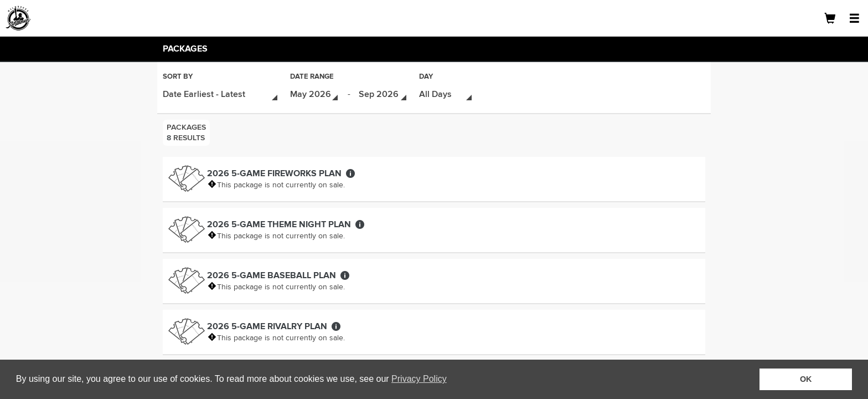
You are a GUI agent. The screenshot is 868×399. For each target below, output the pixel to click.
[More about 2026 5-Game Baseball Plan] (345, 273)
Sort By (178, 77)
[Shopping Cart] (830, 18)
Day (426, 77)
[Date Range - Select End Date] (383, 93)
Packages (185, 49)
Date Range (312, 77)
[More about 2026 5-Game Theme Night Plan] (360, 222)
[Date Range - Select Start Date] (315, 93)
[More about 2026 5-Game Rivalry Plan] (336, 324)
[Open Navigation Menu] (854, 18)
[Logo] (47, 18)
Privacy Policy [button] (419, 379)
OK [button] (806, 379)
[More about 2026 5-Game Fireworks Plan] (350, 171)
